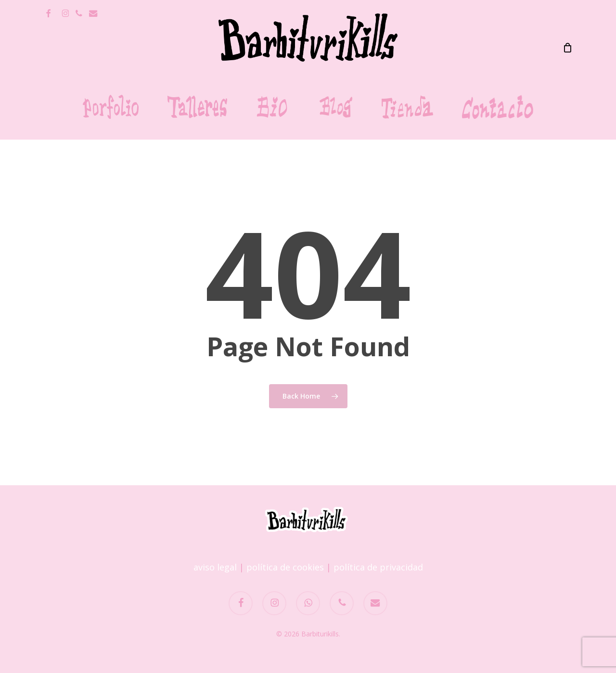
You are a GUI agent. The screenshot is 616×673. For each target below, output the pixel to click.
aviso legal (215, 567)
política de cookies (285, 567)
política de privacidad (378, 567)
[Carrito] (567, 48)
